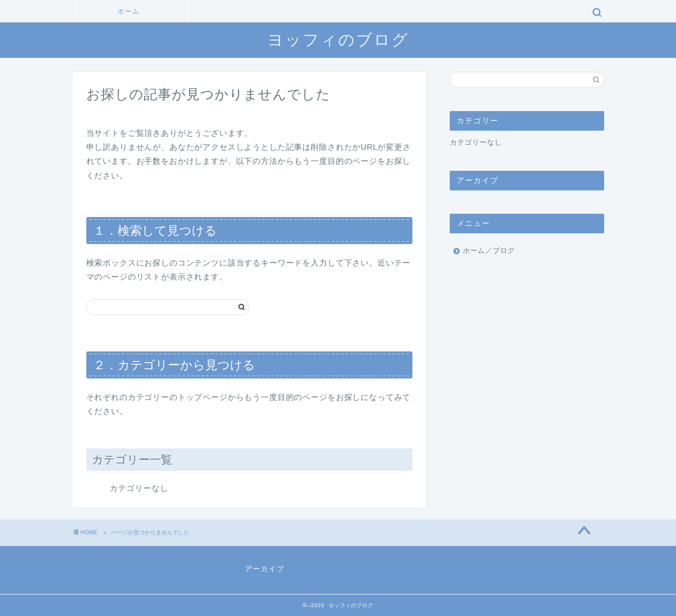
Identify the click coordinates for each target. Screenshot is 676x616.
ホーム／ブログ (489, 250)
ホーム (129, 11)
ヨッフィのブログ (338, 39)
